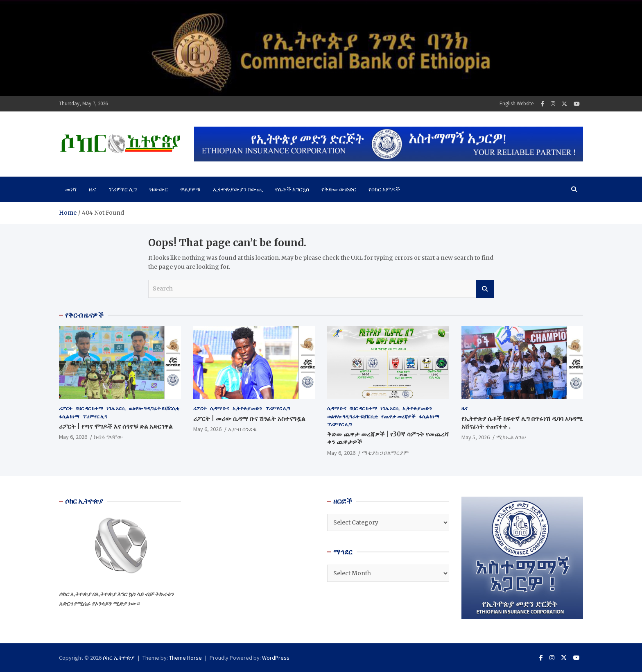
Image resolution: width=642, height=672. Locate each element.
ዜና (93, 189)
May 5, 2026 (476, 437)
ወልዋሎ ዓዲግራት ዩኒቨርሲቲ (154, 408)
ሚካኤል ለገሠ (511, 437)
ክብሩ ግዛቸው (108, 437)
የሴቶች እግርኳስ (292, 189)
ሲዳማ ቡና (220, 408)
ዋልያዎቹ (190, 189)
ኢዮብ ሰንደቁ (242, 429)
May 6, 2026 (73, 437)
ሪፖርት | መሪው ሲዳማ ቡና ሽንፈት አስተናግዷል (249, 419)
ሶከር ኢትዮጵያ (119, 658)
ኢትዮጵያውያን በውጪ (238, 189)
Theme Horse (185, 658)
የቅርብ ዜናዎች (84, 315)
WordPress (276, 658)
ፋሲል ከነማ (69, 417)
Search (485, 289)
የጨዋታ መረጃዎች (398, 417)
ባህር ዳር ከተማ (89, 408)
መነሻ (71, 189)
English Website (517, 103)
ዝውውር (158, 189)
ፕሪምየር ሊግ (123, 189)
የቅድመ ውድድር (339, 189)
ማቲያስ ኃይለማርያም (385, 453)
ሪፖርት (66, 408)
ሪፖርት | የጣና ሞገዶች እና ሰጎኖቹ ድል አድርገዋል (116, 426)
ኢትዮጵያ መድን (247, 408)
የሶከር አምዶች (384, 189)
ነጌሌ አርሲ (116, 408)
